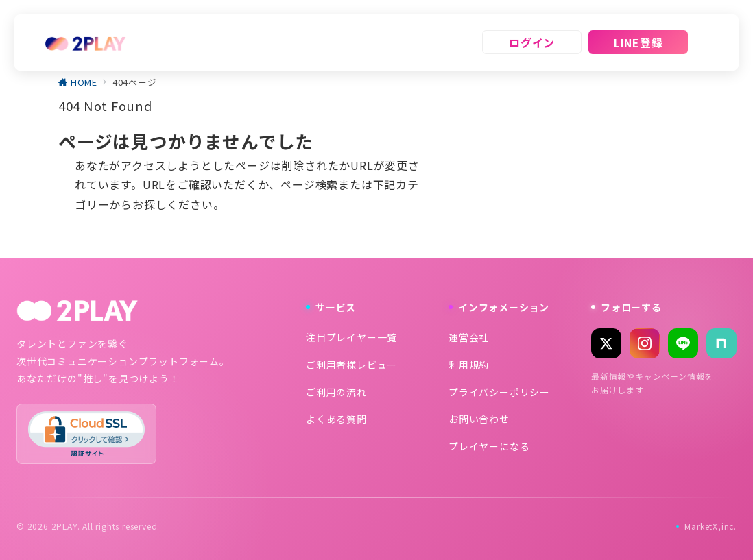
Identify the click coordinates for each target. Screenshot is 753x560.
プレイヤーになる (489, 446)
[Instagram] (645, 343)
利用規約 (469, 365)
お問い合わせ (479, 419)
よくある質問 (336, 419)
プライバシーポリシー (499, 392)
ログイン (532, 42)
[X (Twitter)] (606, 343)
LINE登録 (638, 42)
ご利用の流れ (336, 392)
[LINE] (683, 343)
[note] (721, 343)
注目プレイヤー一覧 (351, 337)
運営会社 (469, 337)
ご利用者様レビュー (351, 365)
